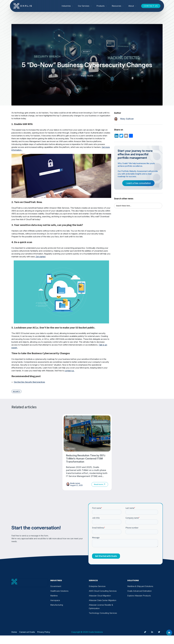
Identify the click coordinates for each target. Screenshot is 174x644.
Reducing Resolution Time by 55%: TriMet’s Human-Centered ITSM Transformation (86, 459)
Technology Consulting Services (103, 613)
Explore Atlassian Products (139, 596)
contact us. (69, 371)
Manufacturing (57, 605)
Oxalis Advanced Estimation (139, 591)
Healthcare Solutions (59, 591)
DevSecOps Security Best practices (29, 382)
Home (14, 632)
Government (56, 586)
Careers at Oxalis (27, 632)
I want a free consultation (138, 183)
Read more (100, 484)
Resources (116, 6)
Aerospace (55, 600)
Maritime (54, 596)
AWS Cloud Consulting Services (103, 591)
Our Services (84, 6)
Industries (66, 6)
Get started (40, 257)
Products (101, 6)
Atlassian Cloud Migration (100, 596)
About (131, 6)
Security (87, 52)
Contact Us (151, 6)
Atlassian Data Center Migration (103, 600)
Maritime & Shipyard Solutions (140, 586)
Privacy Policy (44, 632)
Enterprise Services (97, 586)
